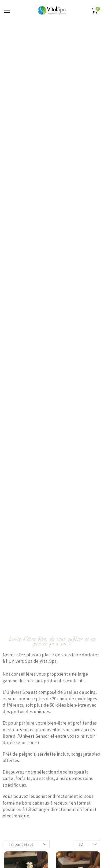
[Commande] (27, 844)
